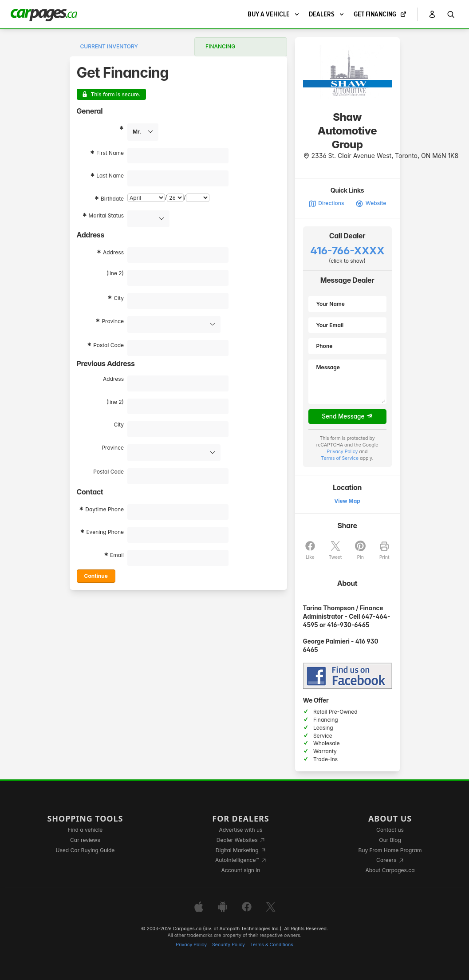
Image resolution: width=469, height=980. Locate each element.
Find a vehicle (85, 830)
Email (117, 555)
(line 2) (115, 273)
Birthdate (112, 199)
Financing (220, 46)
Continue (96, 576)
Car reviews (85, 840)
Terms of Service (340, 458)
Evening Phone (105, 532)
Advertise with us (240, 830)
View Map (347, 501)
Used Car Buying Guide (85, 850)
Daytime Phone (104, 509)
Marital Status (106, 215)
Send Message (347, 416)
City (119, 298)
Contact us (390, 830)
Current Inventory (109, 46)
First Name (110, 153)
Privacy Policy (343, 452)
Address (113, 252)
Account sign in (241, 870)
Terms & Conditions (272, 945)
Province (113, 321)
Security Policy (229, 945)
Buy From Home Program (390, 850)
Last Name (110, 176)
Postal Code (108, 345)
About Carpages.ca (390, 870)
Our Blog (390, 840)
